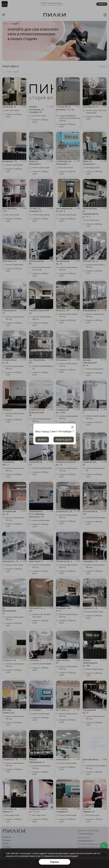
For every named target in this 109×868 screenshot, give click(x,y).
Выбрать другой (64, 440)
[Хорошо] (55, 862)
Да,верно (42, 440)
